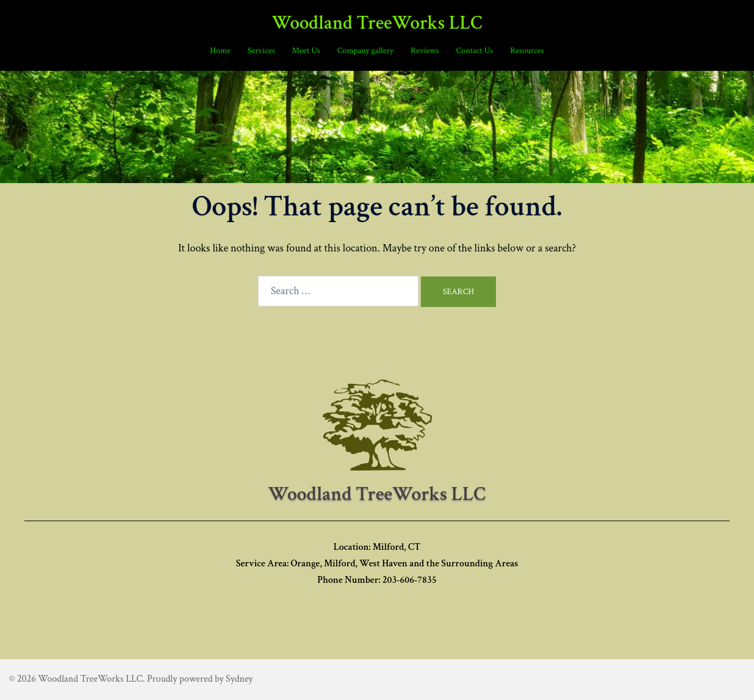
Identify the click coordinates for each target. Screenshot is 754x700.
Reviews (425, 51)
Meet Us (306, 51)
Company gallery (365, 51)
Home (220, 51)
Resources (527, 51)
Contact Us (474, 51)
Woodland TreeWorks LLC (377, 23)
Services (261, 51)
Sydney (239, 679)
